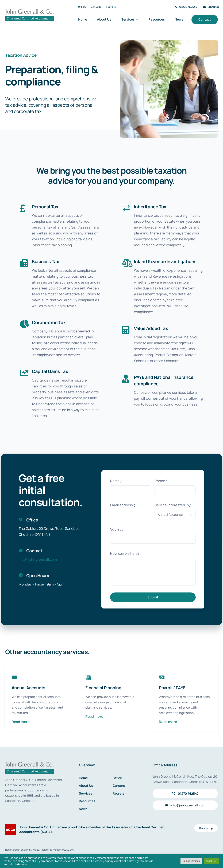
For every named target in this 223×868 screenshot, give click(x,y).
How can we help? (125, 552)
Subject (116, 527)
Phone (161, 479)
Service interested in (173, 503)
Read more (21, 720)
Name (116, 479)
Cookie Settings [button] (191, 861)
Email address (123, 503)
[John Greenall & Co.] (30, 10)
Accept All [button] (211, 861)
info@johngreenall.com (38, 558)
